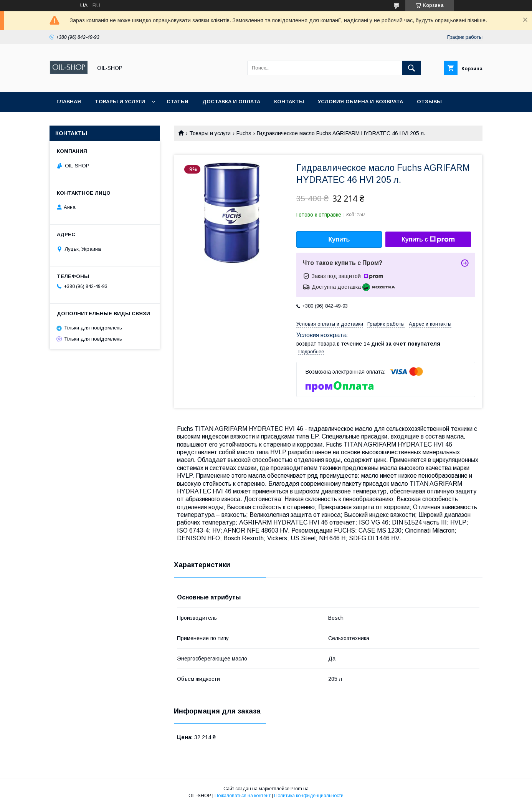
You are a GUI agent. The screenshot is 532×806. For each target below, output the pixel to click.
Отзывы (429, 102)
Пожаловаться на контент (243, 796)
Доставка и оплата (231, 102)
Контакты (289, 102)
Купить (339, 239)
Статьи (178, 102)
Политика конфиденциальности (309, 796)
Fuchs (244, 133)
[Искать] (411, 68)
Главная (69, 102)
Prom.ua (300, 789)
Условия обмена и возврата (360, 102)
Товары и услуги (120, 102)
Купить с (428, 240)
